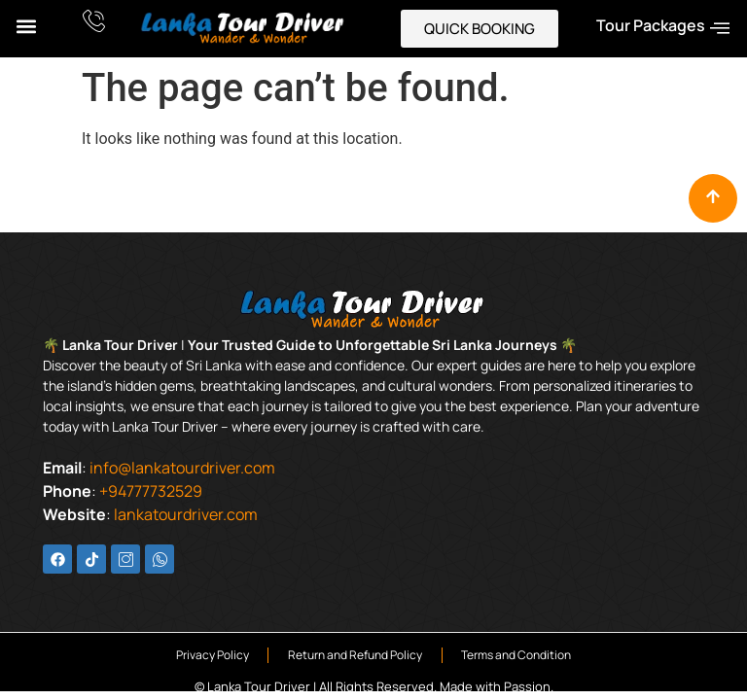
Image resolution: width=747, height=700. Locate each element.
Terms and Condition (517, 655)
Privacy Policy (212, 655)
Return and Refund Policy (355, 655)
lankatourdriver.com (186, 514)
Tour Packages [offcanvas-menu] (663, 27)
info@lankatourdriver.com (182, 468)
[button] (26, 26)
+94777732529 (151, 491)
